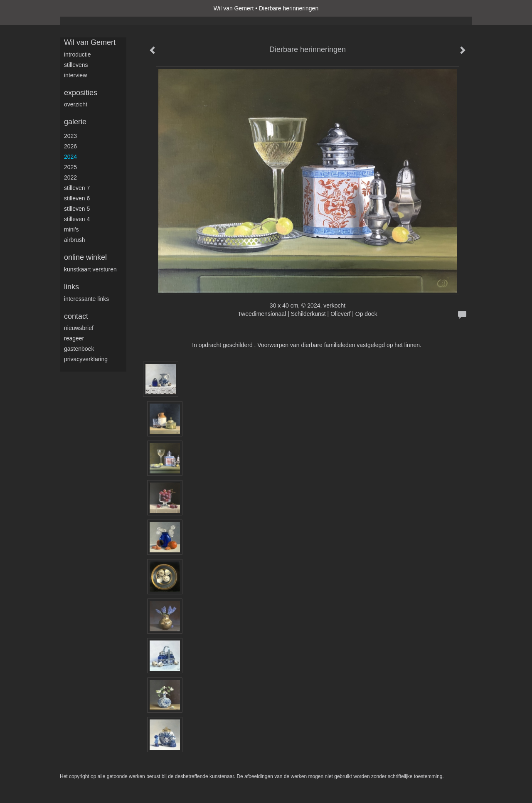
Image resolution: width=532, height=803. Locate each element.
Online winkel (85, 257)
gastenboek (79, 349)
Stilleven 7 (77, 188)
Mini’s (71, 229)
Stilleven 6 (77, 198)
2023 (70, 136)
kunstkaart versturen (90, 269)
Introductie (78, 54)
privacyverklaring (86, 359)
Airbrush (75, 240)
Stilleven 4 (77, 219)
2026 (70, 146)
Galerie (75, 122)
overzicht (76, 104)
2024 (70, 157)
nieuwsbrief (79, 328)
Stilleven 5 (77, 209)
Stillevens (76, 65)
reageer (74, 338)
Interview (75, 75)
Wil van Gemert (234, 8)
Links (71, 287)
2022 (70, 177)
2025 (70, 167)
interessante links (86, 299)
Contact (76, 316)
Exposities (81, 93)
